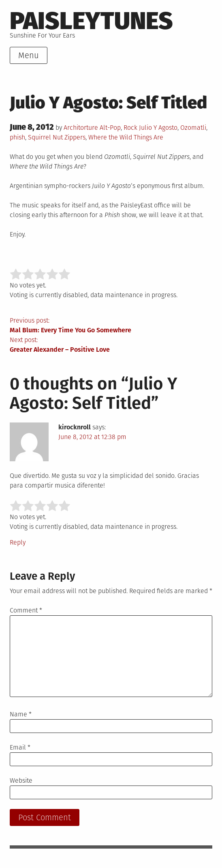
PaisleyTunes (91, 21)
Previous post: (111, 326)
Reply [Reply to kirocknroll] (18, 542)
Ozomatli (193, 128)
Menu (29, 55)
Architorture (81, 128)
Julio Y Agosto (158, 128)
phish (17, 137)
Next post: (111, 345)
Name (21, 714)
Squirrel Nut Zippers (57, 137)
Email (20, 747)
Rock (130, 128)
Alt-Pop (110, 128)
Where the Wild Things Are (126, 137)
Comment (26, 610)
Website (21, 780)
